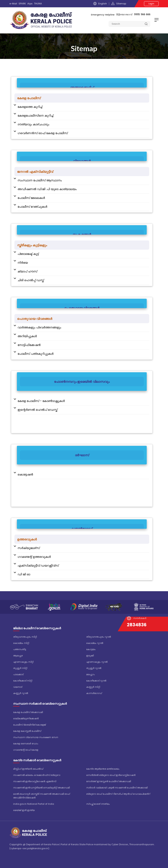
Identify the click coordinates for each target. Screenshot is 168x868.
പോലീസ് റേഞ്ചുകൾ (32, 207)
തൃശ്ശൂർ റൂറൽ (94, 668)
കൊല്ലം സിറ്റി (21, 643)
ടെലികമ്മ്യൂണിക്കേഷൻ (26, 718)
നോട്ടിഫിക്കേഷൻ (29, 345)
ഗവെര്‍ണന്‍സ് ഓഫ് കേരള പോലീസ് (43, 133)
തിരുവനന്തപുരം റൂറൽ (99, 637)
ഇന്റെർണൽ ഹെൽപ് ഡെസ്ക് (37, 410)
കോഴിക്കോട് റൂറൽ (96, 681)
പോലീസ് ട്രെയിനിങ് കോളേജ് (29, 725)
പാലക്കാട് (18, 674)
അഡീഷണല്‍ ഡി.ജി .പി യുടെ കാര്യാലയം (47, 189)
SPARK (22, 4)
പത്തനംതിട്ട (20, 649)
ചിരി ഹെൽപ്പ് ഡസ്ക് (31, 280)
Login (151, 4)
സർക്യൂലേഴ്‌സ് (29, 548)
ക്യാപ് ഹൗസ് (27, 271)
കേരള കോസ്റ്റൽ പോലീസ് (27, 731)
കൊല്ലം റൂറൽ (95, 643)
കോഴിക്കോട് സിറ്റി (23, 681)
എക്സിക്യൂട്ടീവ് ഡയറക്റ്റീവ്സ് (38, 566)
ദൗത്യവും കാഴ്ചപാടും (33, 124)
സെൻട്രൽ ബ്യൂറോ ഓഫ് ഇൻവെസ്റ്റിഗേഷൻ (111, 775)
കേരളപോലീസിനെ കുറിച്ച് (35, 116)
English (100, 4)
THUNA (38, 4)
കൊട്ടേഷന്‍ (25, 474)
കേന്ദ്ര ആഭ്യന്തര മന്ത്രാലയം (103, 769)
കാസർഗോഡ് (94, 693)
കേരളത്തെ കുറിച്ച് (30, 107)
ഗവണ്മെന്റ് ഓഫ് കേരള (26, 750)
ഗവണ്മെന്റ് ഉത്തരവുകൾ (34, 557)
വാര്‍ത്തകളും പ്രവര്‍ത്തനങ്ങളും (39, 327)
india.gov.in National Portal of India (34, 804)
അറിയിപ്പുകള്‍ (27, 336)
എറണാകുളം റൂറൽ (97, 662)
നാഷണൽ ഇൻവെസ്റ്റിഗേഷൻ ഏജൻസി (35, 781)
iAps (30, 4)
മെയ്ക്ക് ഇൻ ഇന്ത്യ (24, 810)
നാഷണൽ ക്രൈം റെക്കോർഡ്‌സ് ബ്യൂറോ (37, 775)
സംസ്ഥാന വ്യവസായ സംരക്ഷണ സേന (36, 737)
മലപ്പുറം (90, 674)
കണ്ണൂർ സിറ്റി (93, 687)
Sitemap (119, 4)
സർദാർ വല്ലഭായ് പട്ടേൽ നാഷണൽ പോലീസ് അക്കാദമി (117, 788)
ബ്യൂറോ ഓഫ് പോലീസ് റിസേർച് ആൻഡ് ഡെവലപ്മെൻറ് (118, 794)
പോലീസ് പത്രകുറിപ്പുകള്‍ (35, 354)
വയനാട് (18, 687)
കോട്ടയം (91, 649)
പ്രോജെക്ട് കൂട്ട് (28, 254)
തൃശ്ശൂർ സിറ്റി (20, 668)
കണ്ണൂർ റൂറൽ (21, 693)
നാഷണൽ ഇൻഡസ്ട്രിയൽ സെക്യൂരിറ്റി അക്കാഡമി (41, 788)
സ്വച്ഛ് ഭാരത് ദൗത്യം (98, 804)
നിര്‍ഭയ (23, 263)
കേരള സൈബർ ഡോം (26, 743)
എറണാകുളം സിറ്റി (23, 662)
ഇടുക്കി (90, 656)
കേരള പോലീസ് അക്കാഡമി (28, 712)
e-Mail (13, 4)
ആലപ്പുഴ (18, 656)
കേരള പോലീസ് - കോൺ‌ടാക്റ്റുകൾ (41, 401)
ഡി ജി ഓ (24, 574)
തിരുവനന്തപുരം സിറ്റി (25, 637)
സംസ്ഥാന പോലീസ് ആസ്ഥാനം (40, 180)
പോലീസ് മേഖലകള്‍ (31, 198)
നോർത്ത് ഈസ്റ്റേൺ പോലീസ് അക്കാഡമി (109, 781)
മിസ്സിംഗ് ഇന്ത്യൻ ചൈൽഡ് (28, 769)
